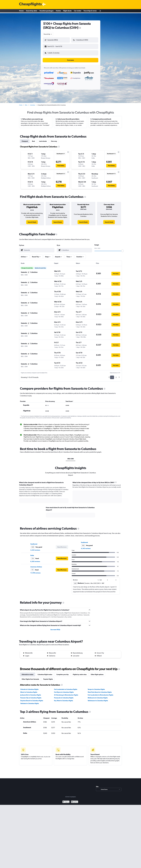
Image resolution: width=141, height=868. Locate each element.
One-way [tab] (54, 140)
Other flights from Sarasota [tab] (30, 677)
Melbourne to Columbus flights (98, 696)
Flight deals (67, 11)
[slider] (122, 249)
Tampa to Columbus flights (96, 688)
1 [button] (112, 376)
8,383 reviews (35, 560)
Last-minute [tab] (43, 140)
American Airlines (36, 565)
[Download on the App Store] (75, 800)
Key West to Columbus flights (64, 699)
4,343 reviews (35, 548)
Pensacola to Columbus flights (64, 696)
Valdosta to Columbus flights (30, 702)
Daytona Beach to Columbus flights (32, 699)
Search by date (32, 11)
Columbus (32, 103)
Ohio (26, 103)
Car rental (77, 11)
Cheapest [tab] (25, 140)
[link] (32, 220)
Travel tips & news (90, 11)
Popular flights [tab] (48, 677)
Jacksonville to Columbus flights (31, 693)
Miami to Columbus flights (29, 691)
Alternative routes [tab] (27, 673)
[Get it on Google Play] (66, 800)
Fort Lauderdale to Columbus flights (66, 688)
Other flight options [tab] (97, 673)
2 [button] (116, 376)
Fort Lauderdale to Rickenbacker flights (100, 693)
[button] (55, 46)
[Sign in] (100, 11)
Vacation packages (46, 11)
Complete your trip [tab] (62, 673)
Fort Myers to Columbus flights (64, 691)
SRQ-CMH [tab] (71, 457)
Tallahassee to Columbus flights (98, 699)
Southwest (34, 542)
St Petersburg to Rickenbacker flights (66, 693)
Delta (32, 554)
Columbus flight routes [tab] (45, 673)
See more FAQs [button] (55, 628)
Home (21, 11)
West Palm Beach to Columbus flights (100, 691)
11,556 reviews (35, 571)
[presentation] (80, 28)
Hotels (58, 11)
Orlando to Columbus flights (29, 688)
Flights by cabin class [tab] (80, 673)
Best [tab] (33, 140)
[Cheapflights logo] (30, 4)
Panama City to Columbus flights (31, 696)
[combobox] (48, 34)
